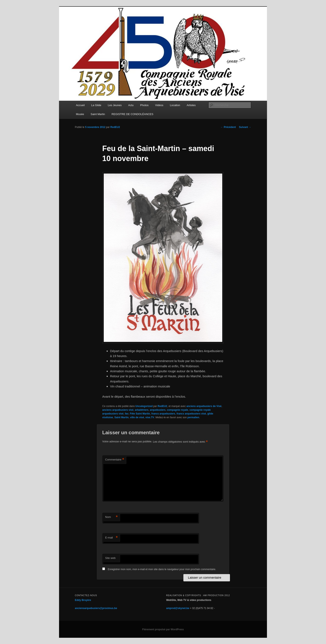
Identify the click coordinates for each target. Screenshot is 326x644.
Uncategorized (144, 406)
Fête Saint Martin (140, 414)
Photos (144, 105)
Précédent (228, 127)
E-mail (111, 538)
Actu (131, 105)
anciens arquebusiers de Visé (204, 406)
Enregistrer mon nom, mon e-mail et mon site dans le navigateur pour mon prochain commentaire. (162, 569)
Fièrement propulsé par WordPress (163, 629)
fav (127, 414)
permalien (193, 417)
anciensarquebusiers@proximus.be (96, 608)
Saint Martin (98, 114)
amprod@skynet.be (178, 608)
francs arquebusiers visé (191, 414)
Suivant (245, 127)
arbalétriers (142, 410)
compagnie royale (178, 410)
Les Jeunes (115, 105)
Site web (110, 558)
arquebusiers (158, 410)
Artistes (191, 105)
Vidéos (159, 105)
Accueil (80, 105)
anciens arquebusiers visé (118, 410)
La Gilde (96, 105)
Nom (111, 517)
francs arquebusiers (163, 414)
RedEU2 (115, 127)
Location (175, 105)
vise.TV (150, 417)
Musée (80, 114)
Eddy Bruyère (83, 600)
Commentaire (115, 460)
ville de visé (137, 417)
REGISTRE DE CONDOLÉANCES (133, 114)
